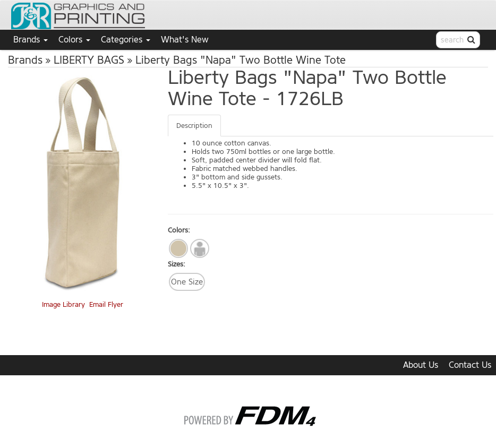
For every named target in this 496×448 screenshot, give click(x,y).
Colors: (179, 230)
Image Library (63, 304)
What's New (185, 40)
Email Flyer (106, 304)
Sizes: (177, 264)
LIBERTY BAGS (89, 60)
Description (194, 126)
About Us (421, 365)
